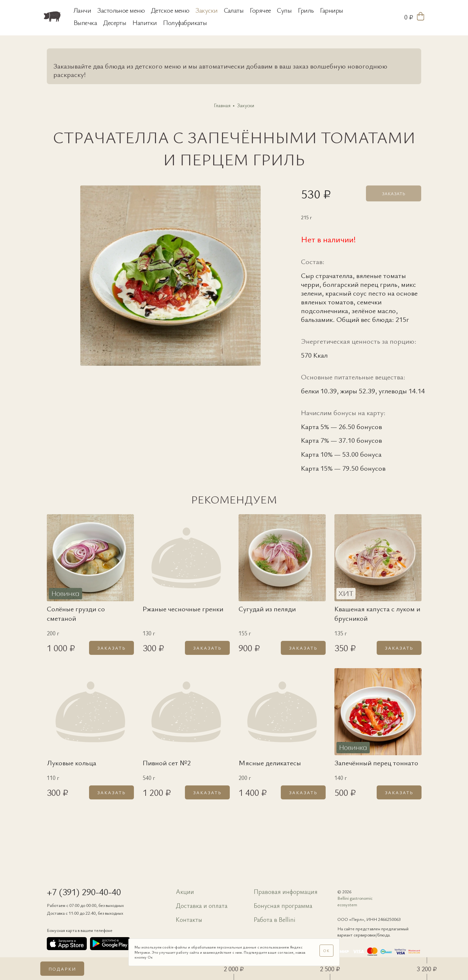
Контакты (189, 919)
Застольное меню (121, 10)
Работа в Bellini (275, 919)
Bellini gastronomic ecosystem (355, 901)
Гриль (306, 10)
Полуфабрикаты (185, 22)
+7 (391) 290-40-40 (84, 892)
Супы (284, 10)
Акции (185, 891)
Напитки (144, 22)
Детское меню (170, 10)
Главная (222, 105)
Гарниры (331, 10)
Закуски (206, 10)
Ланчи (82, 10)
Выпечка (85, 22)
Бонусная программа (283, 905)
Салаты (234, 10)
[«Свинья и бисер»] (57, 17)
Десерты (115, 22)
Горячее (260, 10)
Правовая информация (286, 891)
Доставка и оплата (202, 905)
